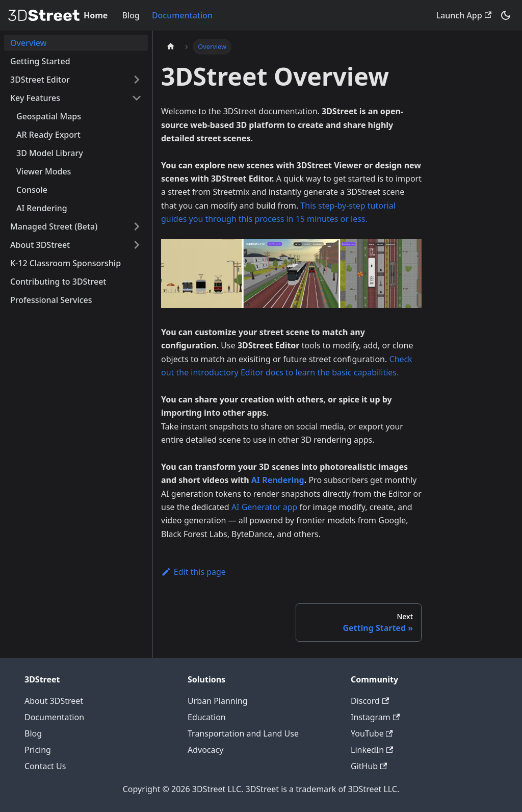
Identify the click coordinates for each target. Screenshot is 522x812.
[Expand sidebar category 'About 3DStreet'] (137, 245)
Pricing (38, 750)
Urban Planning (218, 701)
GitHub (369, 766)
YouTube (372, 733)
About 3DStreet (54, 701)
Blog (130, 15)
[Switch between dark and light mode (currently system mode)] (506, 15)
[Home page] (171, 47)
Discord (370, 701)
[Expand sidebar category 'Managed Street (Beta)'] (137, 226)
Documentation (182, 15)
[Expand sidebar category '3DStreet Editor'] (137, 80)
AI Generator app (265, 507)
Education (207, 717)
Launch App (464, 15)
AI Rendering (278, 480)
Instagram (375, 717)
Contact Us (45, 766)
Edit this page (193, 572)
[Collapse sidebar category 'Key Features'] (137, 98)
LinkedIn (372, 750)
